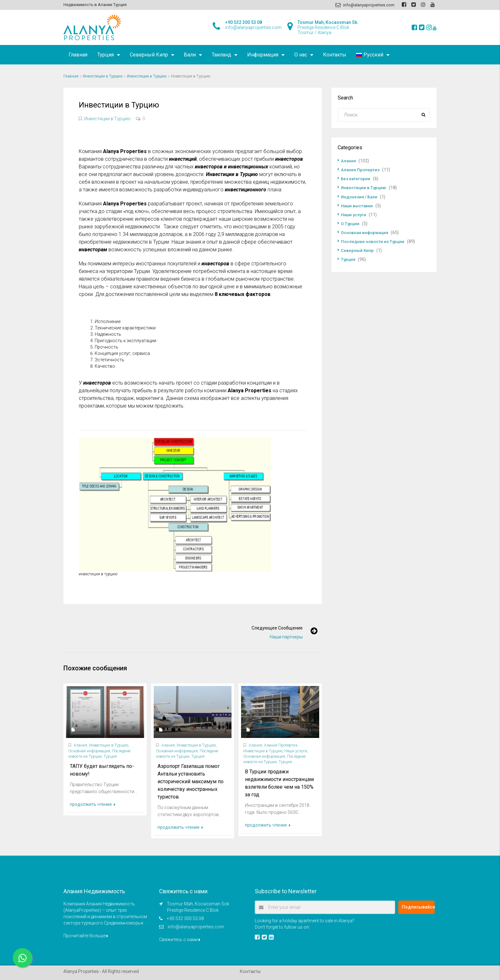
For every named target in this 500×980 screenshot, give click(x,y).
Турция (106, 55)
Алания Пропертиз (281, 745)
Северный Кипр (149, 55)
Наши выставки (358, 205)
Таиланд (221, 55)
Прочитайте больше (86, 936)
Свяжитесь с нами (180, 939)
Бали (190, 55)
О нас (301, 55)
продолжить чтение (93, 804)
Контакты (335, 55)
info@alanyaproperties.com (196, 927)
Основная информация (89, 751)
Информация (263, 55)
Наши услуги (296, 751)
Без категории (356, 179)
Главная (78, 55)
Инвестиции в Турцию (103, 76)
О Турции (350, 223)
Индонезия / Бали (360, 196)
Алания (80, 745)
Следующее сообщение (274, 628)
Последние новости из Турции (374, 241)
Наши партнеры (283, 637)
